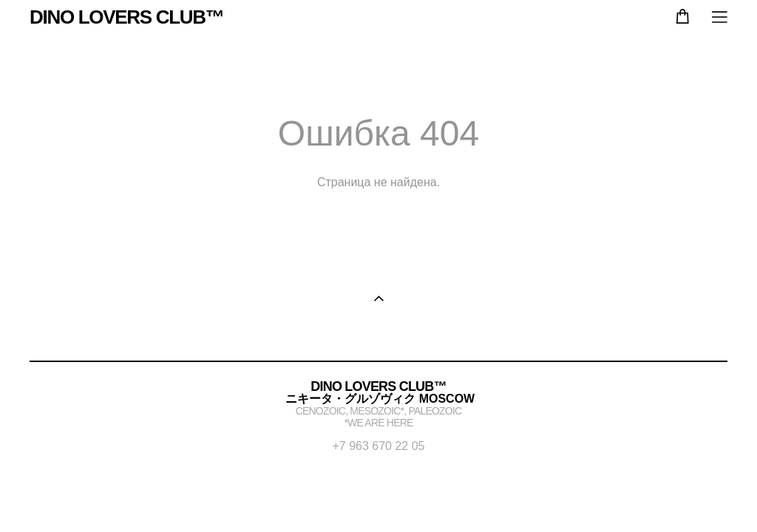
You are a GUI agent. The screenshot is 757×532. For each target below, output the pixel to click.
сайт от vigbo (378, 497)
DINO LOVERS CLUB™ (126, 17)
